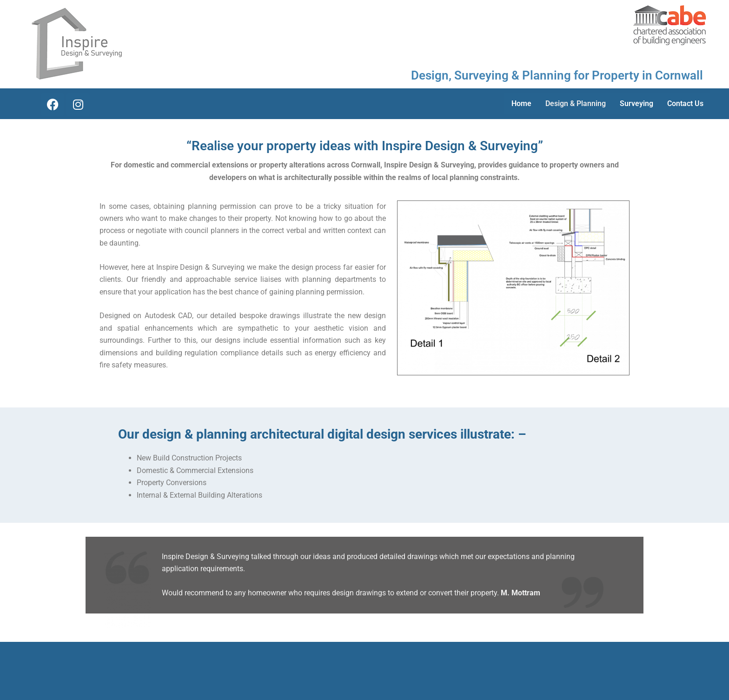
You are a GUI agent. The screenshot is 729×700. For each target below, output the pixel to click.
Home (521, 103)
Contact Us (685, 103)
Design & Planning (576, 103)
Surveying (636, 103)
